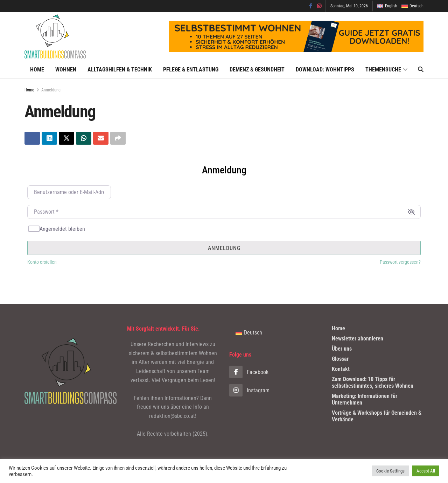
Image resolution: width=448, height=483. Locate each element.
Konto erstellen (42, 262)
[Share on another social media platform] (118, 138)
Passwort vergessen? (400, 262)
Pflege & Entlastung (191, 70)
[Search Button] (421, 70)
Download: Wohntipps (325, 70)
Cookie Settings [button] (390, 471)
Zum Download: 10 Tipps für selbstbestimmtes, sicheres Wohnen (373, 382)
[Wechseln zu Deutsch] (249, 333)
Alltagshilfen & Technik (120, 70)
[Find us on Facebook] (275, 372)
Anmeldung (51, 90)
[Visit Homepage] (55, 36)
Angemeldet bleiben (62, 229)
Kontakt (341, 369)
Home (37, 70)
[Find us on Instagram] (275, 391)
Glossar (340, 359)
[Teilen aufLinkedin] (49, 138)
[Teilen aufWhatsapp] (84, 138)
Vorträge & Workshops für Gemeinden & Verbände (377, 416)
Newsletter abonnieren (358, 339)
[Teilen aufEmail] (101, 138)
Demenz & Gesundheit (257, 70)
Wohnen (66, 70)
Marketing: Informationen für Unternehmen (365, 399)
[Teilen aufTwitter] (66, 138)
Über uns (342, 349)
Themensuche (383, 70)
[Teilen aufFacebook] (32, 138)
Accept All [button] (426, 471)
